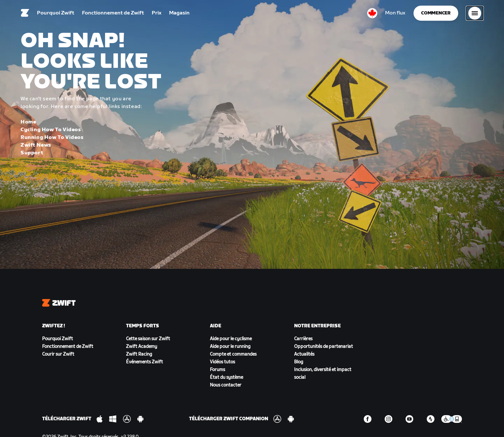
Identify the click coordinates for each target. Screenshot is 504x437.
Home (28, 122)
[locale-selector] (372, 14)
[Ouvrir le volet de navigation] (475, 14)
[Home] (25, 14)
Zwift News (36, 145)
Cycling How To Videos (51, 130)
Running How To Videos (52, 137)
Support (32, 153)
